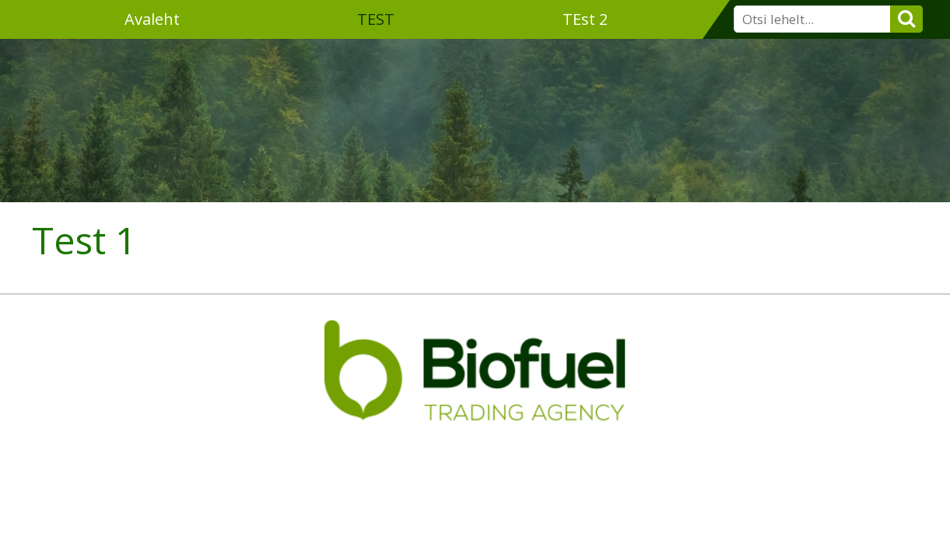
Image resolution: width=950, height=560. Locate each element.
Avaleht (152, 19)
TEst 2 (585, 19)
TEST (376, 19)
